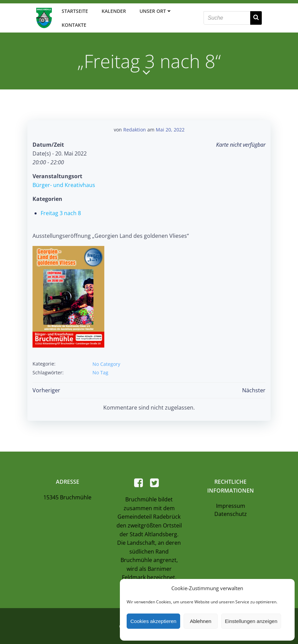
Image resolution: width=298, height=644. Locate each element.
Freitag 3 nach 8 (60, 211)
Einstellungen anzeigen (251, 621)
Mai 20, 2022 (170, 128)
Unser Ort (155, 10)
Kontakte (73, 24)
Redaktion (135, 128)
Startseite (74, 10)
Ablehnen (201, 621)
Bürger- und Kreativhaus (63, 183)
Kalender (113, 10)
